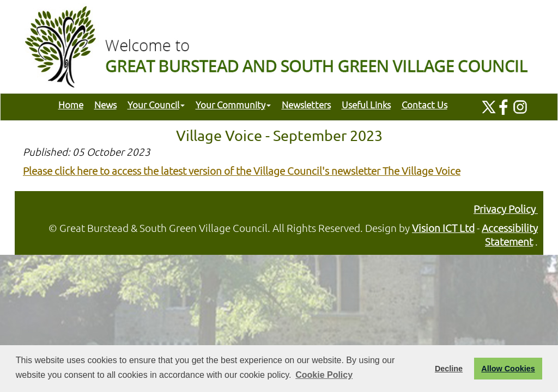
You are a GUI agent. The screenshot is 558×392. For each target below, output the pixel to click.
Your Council (156, 105)
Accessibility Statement (510, 234)
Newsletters (306, 105)
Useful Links (366, 105)
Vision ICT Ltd (443, 228)
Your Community (233, 105)
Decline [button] (449, 369)
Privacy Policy (506, 209)
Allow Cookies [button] (508, 369)
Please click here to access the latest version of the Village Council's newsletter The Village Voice (242, 170)
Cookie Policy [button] (324, 375)
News (105, 105)
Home (71, 105)
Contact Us (424, 105)
